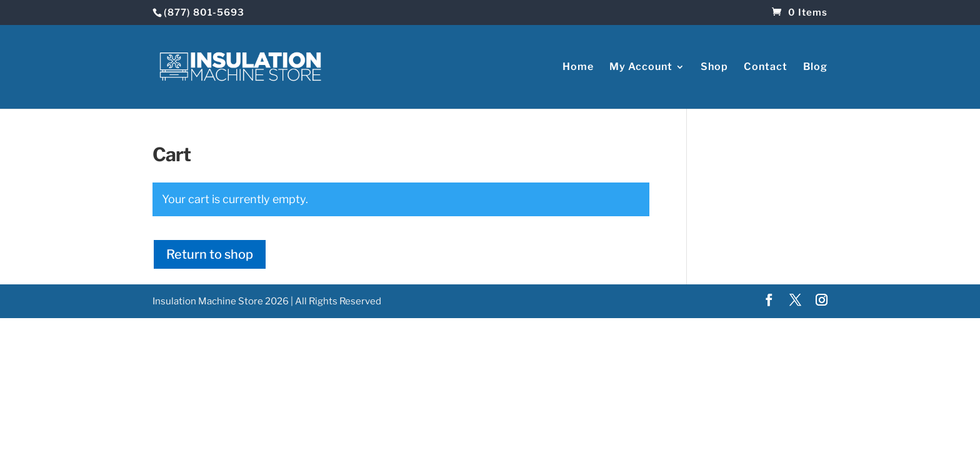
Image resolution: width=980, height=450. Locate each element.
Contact (766, 66)
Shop (714, 66)
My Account (641, 66)
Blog (815, 66)
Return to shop (210, 253)
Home (578, 66)
